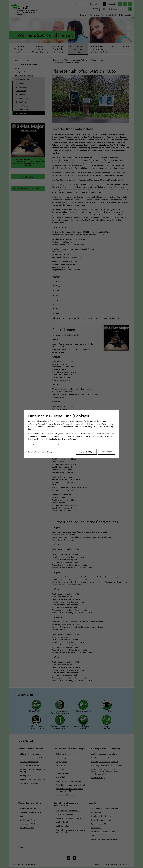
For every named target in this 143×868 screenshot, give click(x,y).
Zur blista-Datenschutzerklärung (40, 452)
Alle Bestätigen (107, 452)
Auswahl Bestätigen (86, 452)
